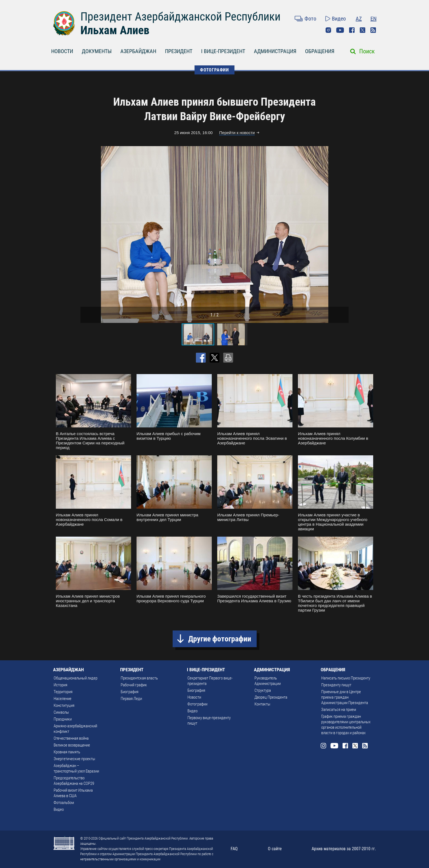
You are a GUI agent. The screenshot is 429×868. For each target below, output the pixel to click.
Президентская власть (139, 678)
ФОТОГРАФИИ (215, 70)
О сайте (275, 849)
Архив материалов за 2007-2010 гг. (344, 849)
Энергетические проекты (74, 759)
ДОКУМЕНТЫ (97, 51)
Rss (373, 30)
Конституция (64, 705)
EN (373, 19)
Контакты (262, 704)
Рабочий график (134, 685)
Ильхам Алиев (115, 30)
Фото (310, 19)
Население (63, 699)
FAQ (234, 849)
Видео (339, 19)
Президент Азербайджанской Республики (180, 17)
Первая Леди (131, 699)
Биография (130, 692)
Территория (63, 692)
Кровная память (67, 752)
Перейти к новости (237, 133)
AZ (359, 19)
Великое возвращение (72, 745)
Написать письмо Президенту (346, 678)
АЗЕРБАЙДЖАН (138, 51)
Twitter (363, 30)
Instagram (328, 30)
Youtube (340, 30)
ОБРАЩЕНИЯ (320, 51)
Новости (194, 697)
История (60, 685)
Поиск (367, 51)
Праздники (63, 719)
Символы (61, 712)
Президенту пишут (336, 685)
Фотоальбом (64, 803)
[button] (344, 235)
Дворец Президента (271, 697)
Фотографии (197, 704)
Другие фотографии (220, 639)
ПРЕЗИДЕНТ (179, 51)
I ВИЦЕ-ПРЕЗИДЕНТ (223, 51)
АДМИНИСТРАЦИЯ (275, 51)
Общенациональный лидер (76, 678)
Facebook (352, 30)
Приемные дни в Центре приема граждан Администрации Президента (345, 697)
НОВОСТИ (62, 51)
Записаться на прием (339, 710)
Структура (263, 690)
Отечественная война (71, 738)
